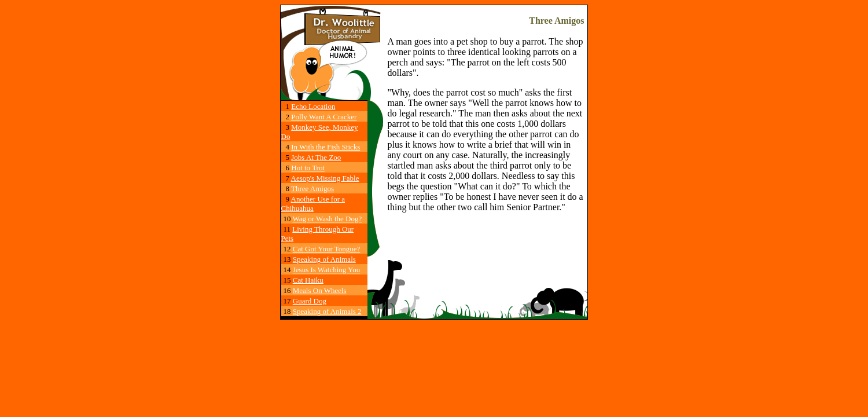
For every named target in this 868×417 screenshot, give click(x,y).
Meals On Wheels (320, 290)
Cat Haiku (308, 280)
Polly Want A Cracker (324, 117)
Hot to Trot (308, 168)
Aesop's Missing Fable (325, 178)
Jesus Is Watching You (326, 270)
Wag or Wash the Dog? (328, 219)
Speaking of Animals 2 (327, 311)
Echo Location (313, 106)
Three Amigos (312, 189)
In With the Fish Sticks (325, 147)
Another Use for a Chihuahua (313, 204)
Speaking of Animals (324, 259)
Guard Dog (310, 301)
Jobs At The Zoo (316, 157)
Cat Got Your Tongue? (327, 249)
